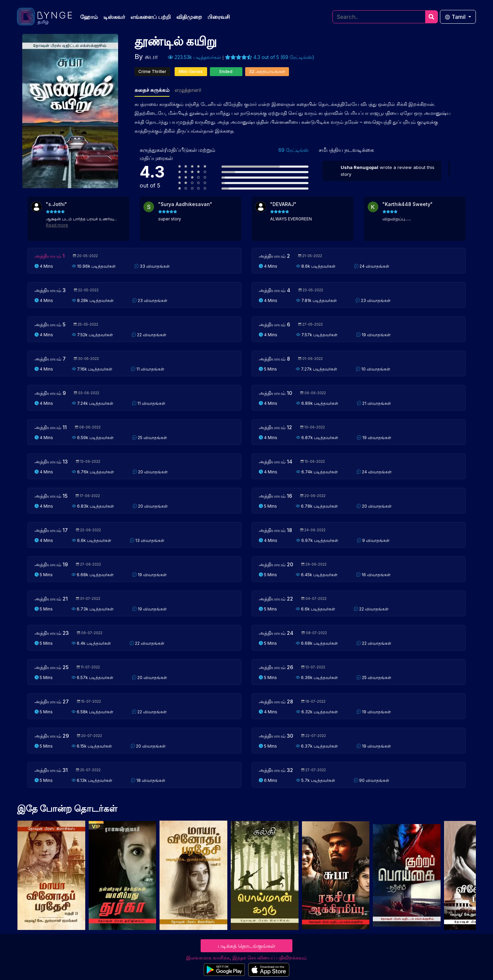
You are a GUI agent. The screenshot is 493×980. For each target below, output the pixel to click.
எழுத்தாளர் (188, 90)
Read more (57, 225)
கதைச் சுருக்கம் (152, 90)
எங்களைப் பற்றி (151, 17)
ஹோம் (89, 17)
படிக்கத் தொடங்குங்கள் (246, 946)
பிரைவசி (219, 17)
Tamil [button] (456, 17)
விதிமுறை (189, 17)
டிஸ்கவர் (114, 17)
